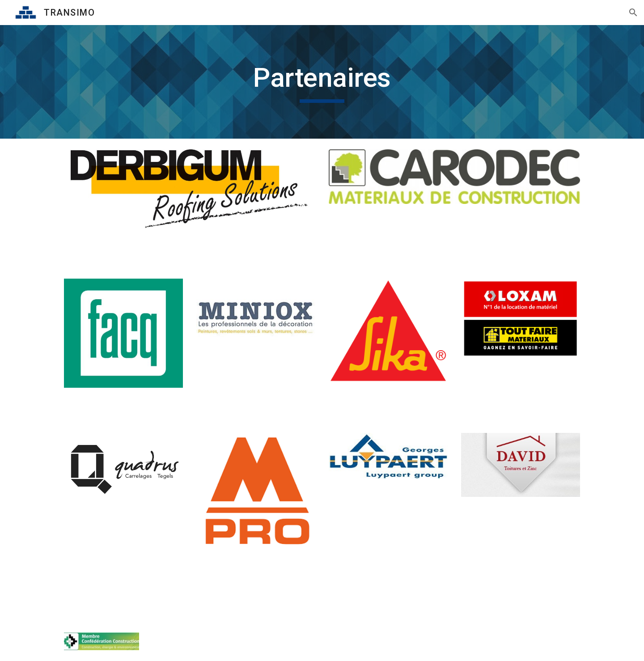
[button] (633, 13)
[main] (322, 82)
